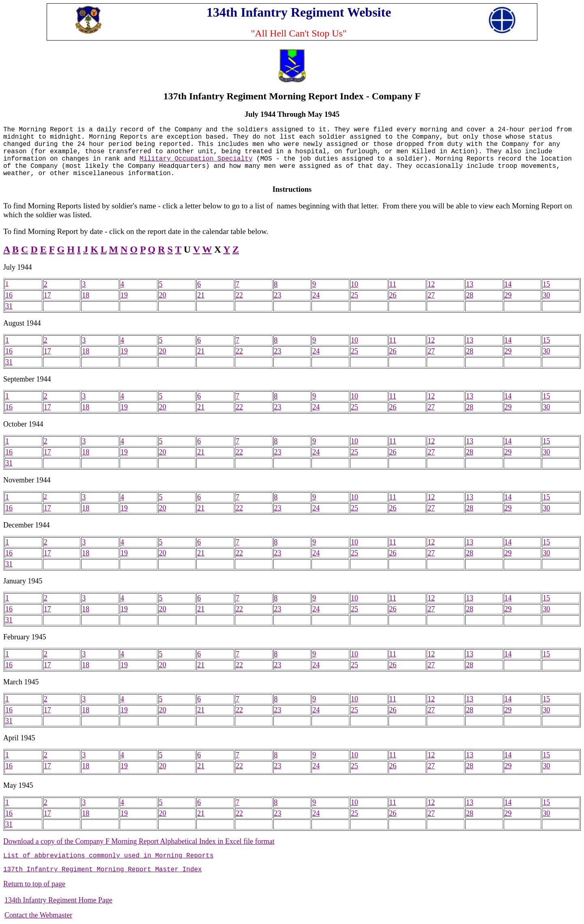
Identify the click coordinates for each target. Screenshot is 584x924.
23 (278, 295)
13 (470, 284)
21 (201, 295)
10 (354, 284)
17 (47, 295)
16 (9, 295)
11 (393, 284)
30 (546, 295)
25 (354, 295)
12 (431, 284)
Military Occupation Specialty (196, 159)
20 (163, 295)
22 (239, 295)
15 (546, 284)
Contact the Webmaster (38, 915)
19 (124, 295)
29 (508, 295)
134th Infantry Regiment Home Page (58, 900)
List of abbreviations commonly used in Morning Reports (108, 856)
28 (470, 295)
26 (393, 295)
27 (431, 295)
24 (316, 295)
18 (86, 295)
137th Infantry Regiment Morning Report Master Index (103, 870)
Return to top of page (34, 884)
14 (508, 284)
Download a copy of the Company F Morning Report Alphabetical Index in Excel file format (139, 841)
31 (9, 306)
